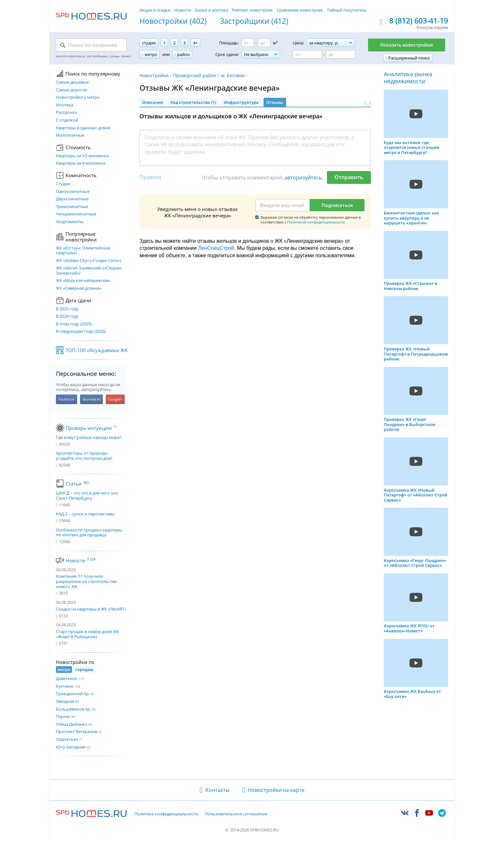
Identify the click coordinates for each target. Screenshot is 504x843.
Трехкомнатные (72, 207)
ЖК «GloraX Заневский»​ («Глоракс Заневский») (89, 271)
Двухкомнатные (72, 199)
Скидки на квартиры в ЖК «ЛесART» (91, 609)
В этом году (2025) (74, 324)
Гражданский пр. (73, 693)
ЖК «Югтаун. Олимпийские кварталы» (83, 251)
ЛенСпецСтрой (216, 248)
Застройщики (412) (254, 21)
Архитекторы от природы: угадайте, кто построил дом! (84, 456)
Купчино (65, 686)
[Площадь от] (248, 43)
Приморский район (195, 75)
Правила (150, 177)
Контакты (217, 790)
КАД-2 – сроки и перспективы (85, 514)
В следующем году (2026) (81, 331)
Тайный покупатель (347, 10)
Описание (153, 102)
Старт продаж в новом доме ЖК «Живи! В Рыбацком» (88, 634)
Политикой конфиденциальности (316, 222)
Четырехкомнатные (76, 214)
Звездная (65, 701)
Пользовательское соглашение (236, 814)
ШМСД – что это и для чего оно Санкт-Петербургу (87, 496)
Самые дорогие (72, 90)
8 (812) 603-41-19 (419, 21)
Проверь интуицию (91, 428)
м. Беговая (233, 75)
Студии (63, 184)
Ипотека (64, 105)
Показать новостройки (407, 45)
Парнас (63, 716)
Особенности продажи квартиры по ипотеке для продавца (89, 533)
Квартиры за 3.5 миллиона (82, 156)
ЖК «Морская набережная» (83, 281)
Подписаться (337, 205)
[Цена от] (307, 54)
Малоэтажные (70, 135)
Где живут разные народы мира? (89, 438)
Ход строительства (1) (193, 102)
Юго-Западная (71, 747)
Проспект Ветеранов (76, 731)
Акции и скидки (155, 10)
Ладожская (67, 739)
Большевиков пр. (73, 709)
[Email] (283, 205)
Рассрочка (66, 113)
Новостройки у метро (78, 97)
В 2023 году (67, 309)
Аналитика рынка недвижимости (408, 78)
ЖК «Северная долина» (79, 288)
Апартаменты (70, 222)
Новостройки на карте (276, 790)
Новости (183, 10)
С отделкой (67, 120)
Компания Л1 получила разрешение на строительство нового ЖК (86, 581)
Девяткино (67, 678)
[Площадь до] (264, 43)
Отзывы (275, 102)
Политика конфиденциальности (166, 814)
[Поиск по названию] (91, 45)
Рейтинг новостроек (252, 10)
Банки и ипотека (212, 10)
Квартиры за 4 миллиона (81, 163)
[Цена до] (341, 54)
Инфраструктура (241, 102)
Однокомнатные (73, 192)
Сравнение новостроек (300, 10)
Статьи (77, 484)
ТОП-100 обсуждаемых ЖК (97, 350)
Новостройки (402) (173, 21)
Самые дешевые (72, 82)
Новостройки (154, 75)
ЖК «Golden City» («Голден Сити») (89, 261)
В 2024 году (67, 316)
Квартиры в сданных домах (83, 128)
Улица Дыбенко (72, 724)
